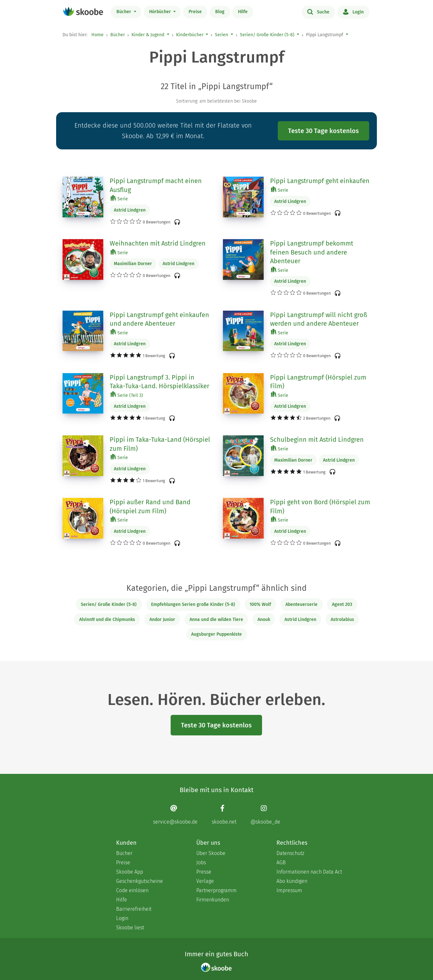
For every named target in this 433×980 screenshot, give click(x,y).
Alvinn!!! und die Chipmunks (107, 620)
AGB (281, 863)
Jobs (201, 863)
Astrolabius (342, 620)
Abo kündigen (292, 881)
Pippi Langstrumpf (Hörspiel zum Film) (318, 382)
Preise (195, 12)
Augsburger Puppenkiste (216, 634)
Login (353, 12)
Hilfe (243, 12)
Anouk (264, 620)
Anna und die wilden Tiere (216, 620)
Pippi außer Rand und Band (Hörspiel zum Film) (150, 507)
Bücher (124, 12)
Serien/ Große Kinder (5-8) (267, 35)
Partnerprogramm (216, 890)
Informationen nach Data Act (309, 872)
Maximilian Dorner (133, 264)
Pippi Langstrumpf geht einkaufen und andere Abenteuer (159, 319)
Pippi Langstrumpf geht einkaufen (320, 181)
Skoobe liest (130, 928)
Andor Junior (162, 620)
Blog (220, 12)
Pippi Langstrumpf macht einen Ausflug (156, 185)
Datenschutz (290, 853)
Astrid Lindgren (130, 210)
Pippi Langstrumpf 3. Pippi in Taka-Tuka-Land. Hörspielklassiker (160, 382)
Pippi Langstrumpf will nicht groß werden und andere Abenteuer (319, 319)
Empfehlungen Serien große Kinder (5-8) (193, 604)
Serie (119, 199)
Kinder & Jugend (148, 35)
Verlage (205, 881)
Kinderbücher (190, 35)
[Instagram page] (265, 815)
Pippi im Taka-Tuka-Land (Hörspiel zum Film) (160, 444)
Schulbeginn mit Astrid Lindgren (317, 440)
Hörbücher (161, 12)
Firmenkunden (213, 900)
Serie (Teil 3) (127, 395)
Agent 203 (342, 604)
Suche (318, 12)
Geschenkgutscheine (140, 881)
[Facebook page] (224, 815)
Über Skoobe (211, 853)
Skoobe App (130, 872)
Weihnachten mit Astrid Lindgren (158, 243)
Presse (204, 872)
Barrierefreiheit (134, 909)
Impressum (289, 890)
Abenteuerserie (301, 604)
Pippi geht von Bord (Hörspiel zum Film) (320, 507)
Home (98, 35)
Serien (221, 35)
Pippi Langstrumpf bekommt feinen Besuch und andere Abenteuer (312, 252)
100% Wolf (260, 604)
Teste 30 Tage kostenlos (323, 131)
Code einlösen (132, 890)
